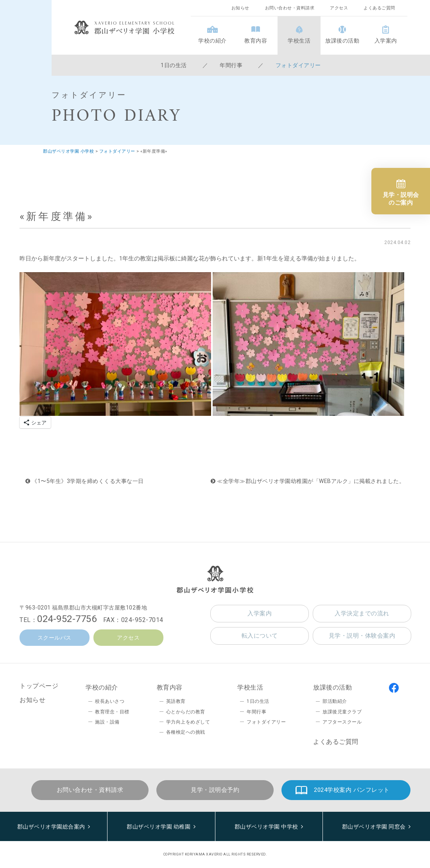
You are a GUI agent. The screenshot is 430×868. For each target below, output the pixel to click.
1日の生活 (174, 65)
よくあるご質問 (379, 8)
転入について (260, 636)
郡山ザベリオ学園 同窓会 (374, 827)
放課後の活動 (342, 41)
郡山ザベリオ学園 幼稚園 (159, 827)
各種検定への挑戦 (186, 732)
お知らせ (240, 8)
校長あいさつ (110, 701)
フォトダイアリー (298, 65)
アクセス (339, 8)
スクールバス (55, 638)
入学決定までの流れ (362, 613)
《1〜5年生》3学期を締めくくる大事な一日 (85, 481)
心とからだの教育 (186, 712)
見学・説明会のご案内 (401, 199)
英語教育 (176, 701)
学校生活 (299, 41)
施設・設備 (107, 722)
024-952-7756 (67, 619)
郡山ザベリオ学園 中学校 (266, 827)
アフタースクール (342, 722)
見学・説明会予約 (215, 790)
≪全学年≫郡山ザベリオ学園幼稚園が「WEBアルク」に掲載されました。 (308, 481)
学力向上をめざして (188, 722)
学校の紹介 (212, 41)
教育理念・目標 (112, 712)
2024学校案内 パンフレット (352, 790)
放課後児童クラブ (342, 712)
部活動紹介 (335, 701)
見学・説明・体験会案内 (362, 636)
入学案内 (386, 41)
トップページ (39, 686)
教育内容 (256, 41)
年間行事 (231, 65)
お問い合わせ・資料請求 (290, 8)
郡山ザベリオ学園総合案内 (51, 827)
